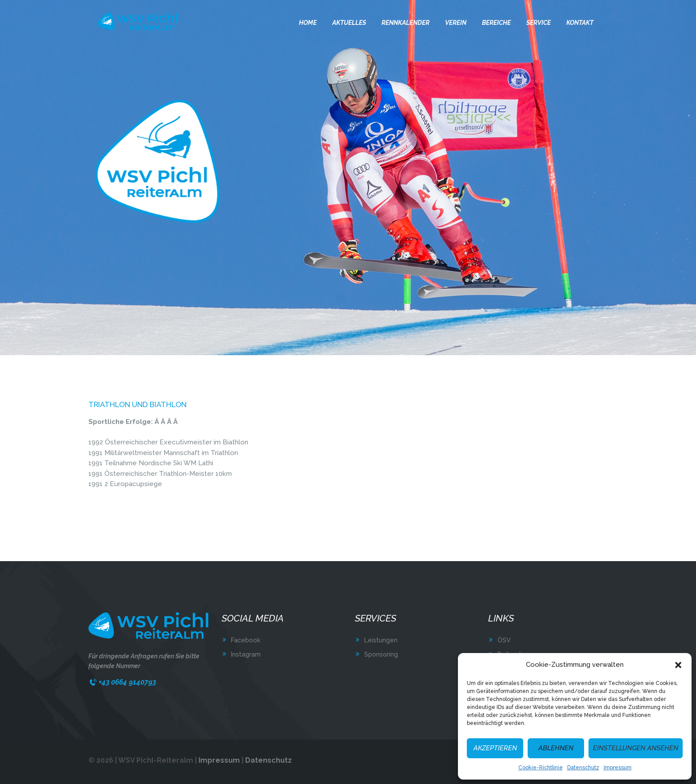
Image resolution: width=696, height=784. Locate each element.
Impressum (618, 768)
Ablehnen (556, 748)
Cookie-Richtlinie (541, 768)
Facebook (246, 640)
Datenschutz (583, 768)
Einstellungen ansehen (636, 748)
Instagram (246, 654)
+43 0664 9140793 (127, 682)
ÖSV (504, 640)
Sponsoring (381, 654)
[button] (678, 665)
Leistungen (381, 640)
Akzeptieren (495, 748)
